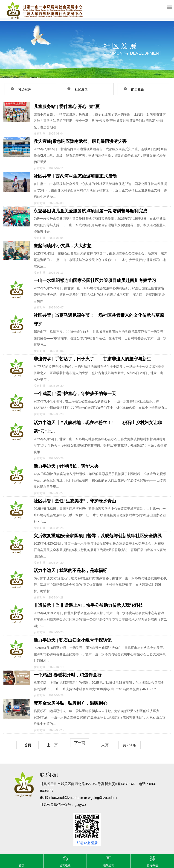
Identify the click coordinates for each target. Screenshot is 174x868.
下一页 (80, 743)
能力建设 (139, 89)
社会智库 (26, 89)
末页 (105, 745)
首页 (28, 745)
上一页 (52, 745)
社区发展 (82, 89)
